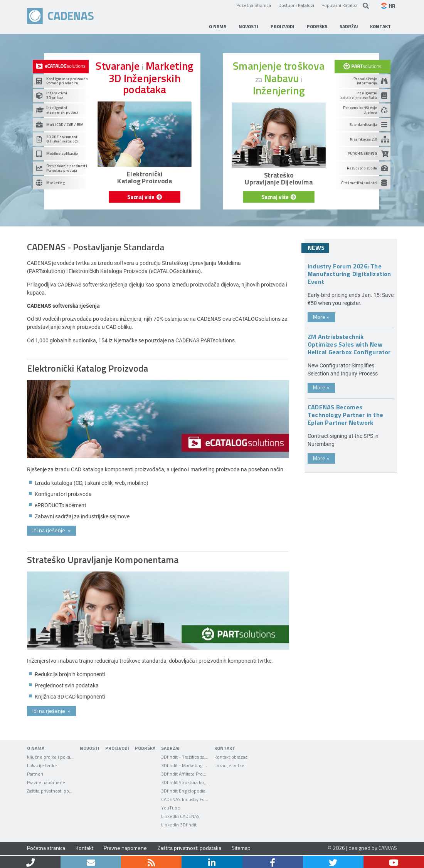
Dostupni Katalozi (296, 5)
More (321, 317)
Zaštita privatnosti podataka (189, 848)
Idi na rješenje (51, 530)
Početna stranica (46, 848)
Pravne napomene (125, 848)
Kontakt (84, 848)
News (316, 248)
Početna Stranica (254, 5)
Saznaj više (145, 197)
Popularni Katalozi (340, 5)
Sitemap (241, 848)
